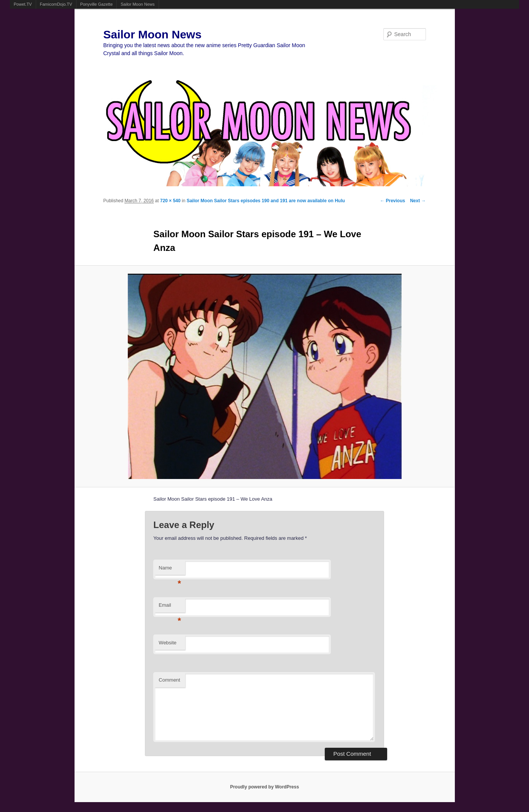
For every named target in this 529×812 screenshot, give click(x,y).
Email (170, 607)
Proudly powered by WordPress (264, 787)
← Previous (392, 201)
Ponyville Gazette (97, 4)
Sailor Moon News (137, 4)
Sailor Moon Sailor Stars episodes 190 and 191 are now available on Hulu (266, 201)
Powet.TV (23, 4)
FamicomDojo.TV (56, 4)
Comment (169, 680)
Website (168, 643)
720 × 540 (170, 201)
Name (170, 570)
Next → (418, 201)
